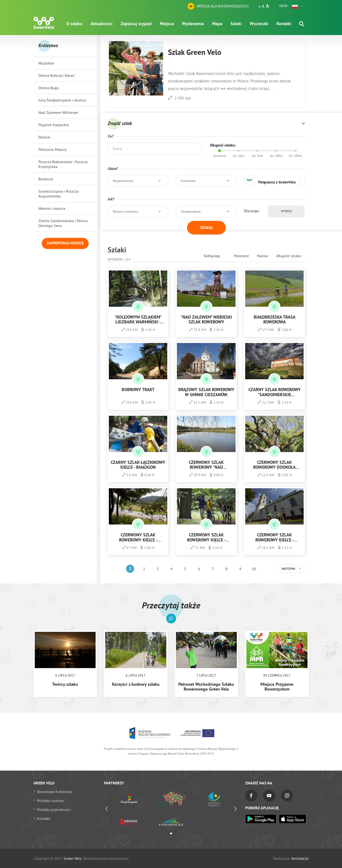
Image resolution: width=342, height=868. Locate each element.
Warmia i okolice (52, 208)
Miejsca (167, 24)
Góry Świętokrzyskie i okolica (62, 100)
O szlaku (74, 24)
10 (254, 569)
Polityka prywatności (54, 810)
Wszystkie (46, 63)
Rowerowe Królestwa (55, 792)
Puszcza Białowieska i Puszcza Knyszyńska (63, 164)
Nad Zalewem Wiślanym (58, 112)
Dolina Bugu (49, 88)
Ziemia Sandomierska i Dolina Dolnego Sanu (63, 223)
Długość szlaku (289, 256)
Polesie (44, 137)
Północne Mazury (52, 149)
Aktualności (101, 24)
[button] (298, 6)
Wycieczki (259, 24)
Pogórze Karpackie (54, 125)
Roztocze (46, 179)
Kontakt (284, 24)
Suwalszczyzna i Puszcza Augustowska (59, 194)
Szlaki (236, 24)
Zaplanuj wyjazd (136, 24)
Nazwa (263, 256)
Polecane (241, 256)
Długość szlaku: (223, 146)
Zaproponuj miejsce (65, 243)
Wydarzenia (193, 24)
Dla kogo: (252, 211)
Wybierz (286, 212)
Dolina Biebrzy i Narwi (56, 75)
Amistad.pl (300, 858)
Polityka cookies (50, 801)
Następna (288, 569)
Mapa (217, 24)
